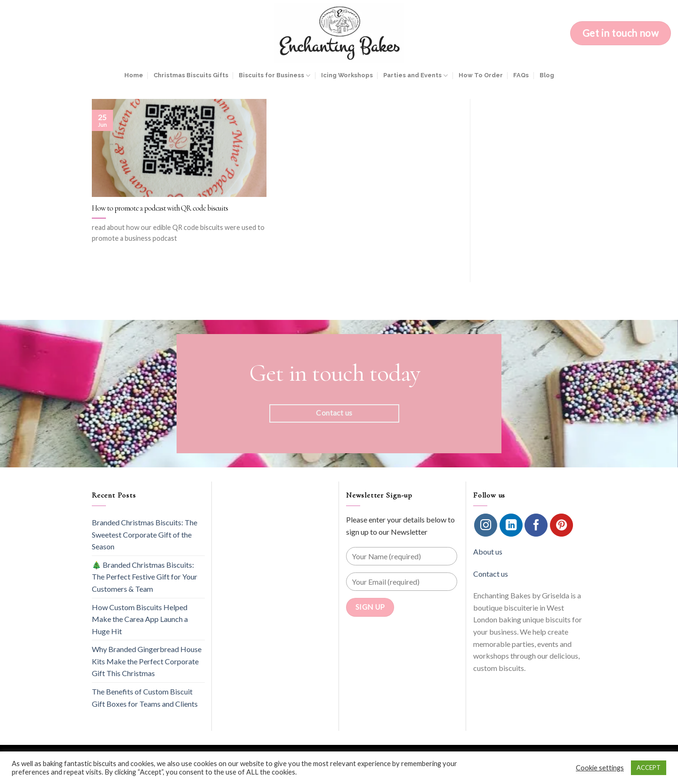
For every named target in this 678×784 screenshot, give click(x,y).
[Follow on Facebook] (536, 525)
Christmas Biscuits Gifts (191, 75)
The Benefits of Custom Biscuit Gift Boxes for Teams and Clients (145, 698)
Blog (547, 75)
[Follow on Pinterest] (561, 525)
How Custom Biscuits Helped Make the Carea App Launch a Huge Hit (140, 619)
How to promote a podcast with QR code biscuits (160, 208)
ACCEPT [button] (649, 768)
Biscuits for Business (274, 76)
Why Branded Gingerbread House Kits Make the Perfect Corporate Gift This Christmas (147, 661)
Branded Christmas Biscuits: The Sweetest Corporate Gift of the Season (145, 534)
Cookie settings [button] (600, 768)
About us (488, 551)
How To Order (481, 75)
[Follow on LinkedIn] (511, 525)
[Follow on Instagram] (486, 525)
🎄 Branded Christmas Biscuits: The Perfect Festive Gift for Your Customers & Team (145, 577)
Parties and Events (416, 76)
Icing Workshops (347, 75)
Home (134, 75)
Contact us (491, 574)
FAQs (521, 75)
